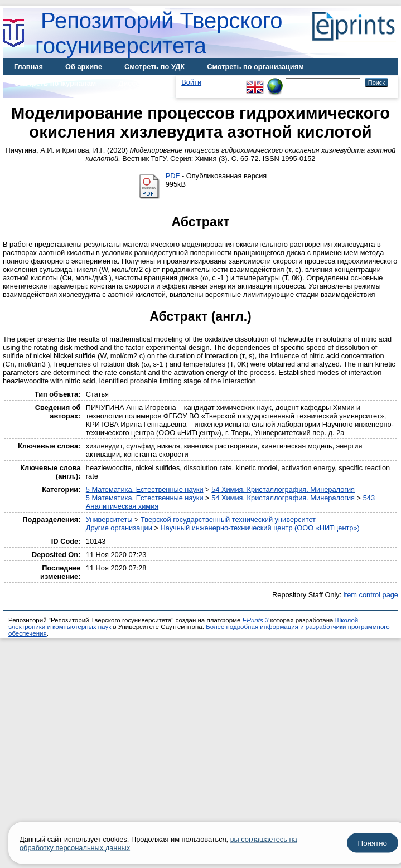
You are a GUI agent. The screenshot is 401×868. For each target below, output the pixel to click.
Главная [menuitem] (28, 67)
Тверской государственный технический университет (228, 520)
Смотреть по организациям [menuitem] (255, 67)
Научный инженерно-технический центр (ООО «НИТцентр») (260, 528)
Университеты (109, 520)
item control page (371, 595)
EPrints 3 (256, 620)
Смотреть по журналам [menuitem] (55, 83)
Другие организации (119, 528)
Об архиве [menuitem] (84, 67)
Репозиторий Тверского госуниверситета (159, 33)
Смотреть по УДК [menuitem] (154, 67)
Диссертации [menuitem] (141, 83)
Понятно (373, 843)
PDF (173, 176)
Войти (191, 82)
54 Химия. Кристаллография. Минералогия (283, 489)
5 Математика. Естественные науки (145, 489)
